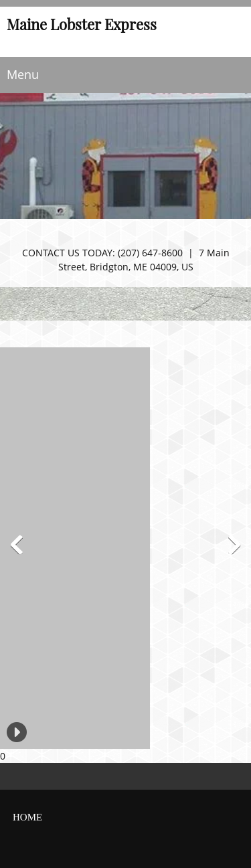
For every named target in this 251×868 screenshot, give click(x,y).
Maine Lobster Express (82, 25)
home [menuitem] (27, 817)
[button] (5, 548)
